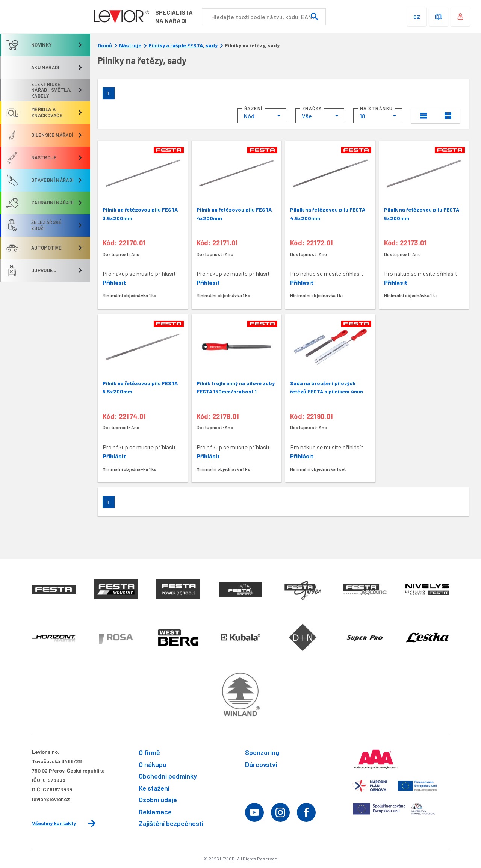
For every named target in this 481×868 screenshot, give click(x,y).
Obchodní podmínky (168, 776)
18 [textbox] (362, 116)
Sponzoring (262, 752)
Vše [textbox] (307, 116)
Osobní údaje (158, 800)
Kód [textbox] (249, 116)
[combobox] (262, 116)
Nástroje (130, 45)
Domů (105, 45)
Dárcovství (261, 764)
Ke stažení (154, 788)
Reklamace (155, 812)
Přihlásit (114, 282)
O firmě (149, 752)
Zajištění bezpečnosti (171, 823)
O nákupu (153, 764)
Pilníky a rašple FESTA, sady (183, 45)
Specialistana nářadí (176, 16)
